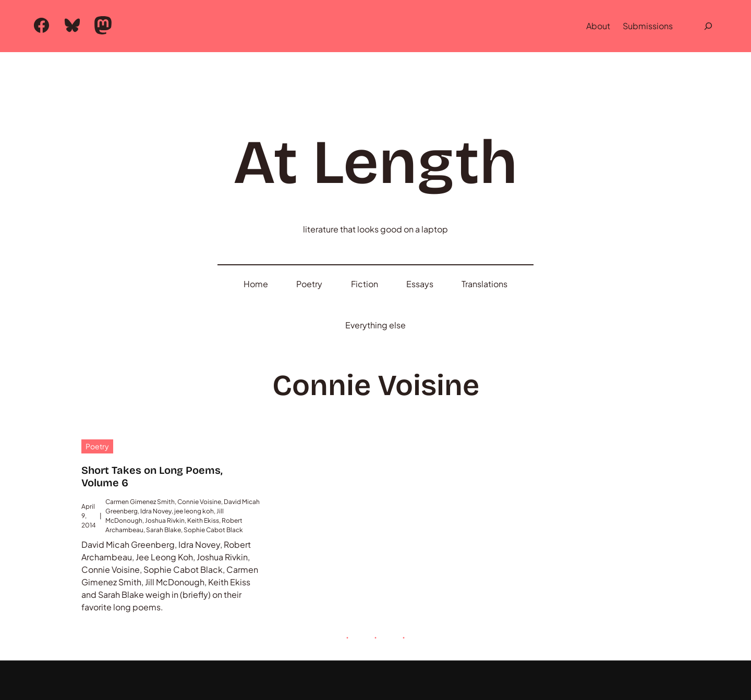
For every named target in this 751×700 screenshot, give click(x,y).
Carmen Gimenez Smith (140, 461)
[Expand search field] (708, 26)
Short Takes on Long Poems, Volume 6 (152, 436)
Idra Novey (156, 470)
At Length (375, 158)
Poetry (97, 406)
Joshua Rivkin (165, 480)
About (598, 26)
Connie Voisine (199, 461)
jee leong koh (194, 470)
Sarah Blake (163, 489)
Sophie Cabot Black (213, 489)
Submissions (648, 26)
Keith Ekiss (203, 480)
